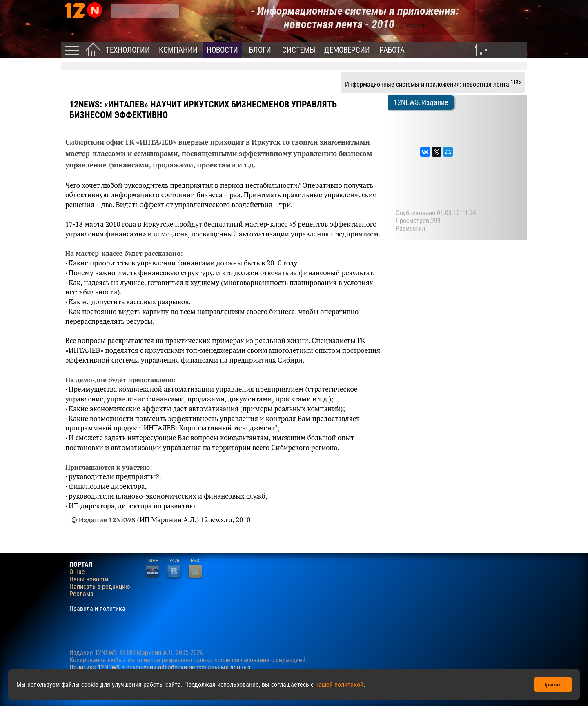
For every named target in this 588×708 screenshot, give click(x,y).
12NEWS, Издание (421, 102)
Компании (178, 50)
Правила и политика (97, 609)
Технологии (128, 50)
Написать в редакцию (100, 587)
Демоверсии (347, 50)
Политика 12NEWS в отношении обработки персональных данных (160, 667)
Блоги (260, 50)
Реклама (81, 594)
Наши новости (89, 579)
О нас (77, 572)
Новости (222, 50)
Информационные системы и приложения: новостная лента (433, 83)
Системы (299, 50)
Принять (553, 685)
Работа (392, 50)
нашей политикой (339, 685)
